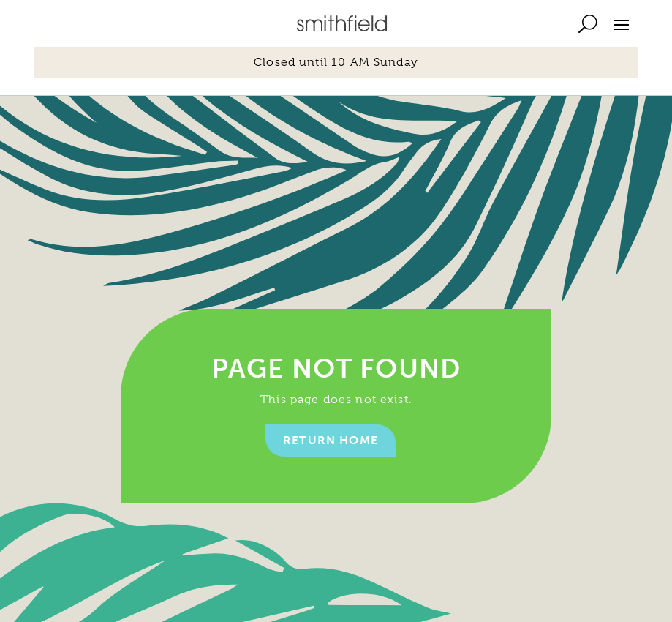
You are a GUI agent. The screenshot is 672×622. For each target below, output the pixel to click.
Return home (331, 440)
